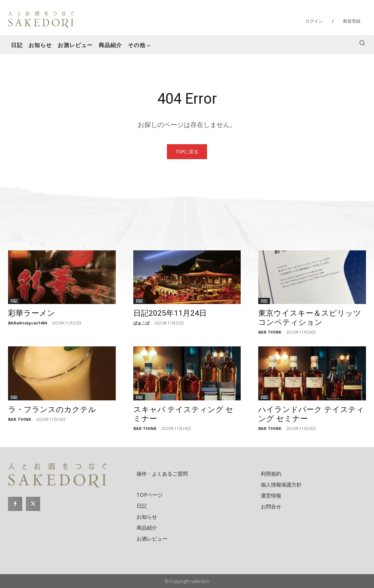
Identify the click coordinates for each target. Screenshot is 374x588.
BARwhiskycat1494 (27, 323)
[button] (362, 43)
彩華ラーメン (32, 313)
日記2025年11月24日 (170, 313)
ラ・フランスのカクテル (52, 410)
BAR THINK (270, 332)
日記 (14, 301)
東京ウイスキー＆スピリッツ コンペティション (310, 318)
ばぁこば (141, 323)
